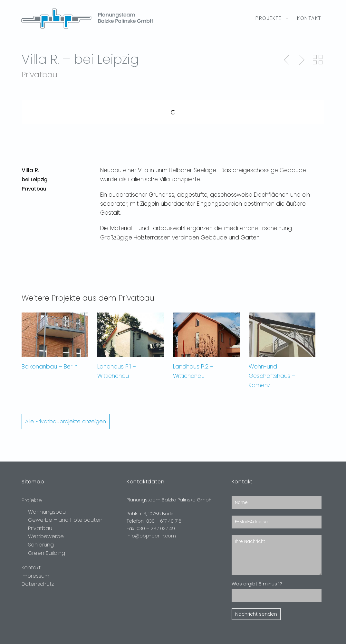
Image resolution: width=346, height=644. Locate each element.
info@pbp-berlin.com (151, 536)
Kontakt (309, 18)
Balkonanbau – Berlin (50, 367)
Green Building (47, 553)
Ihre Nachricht (277, 555)
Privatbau (40, 528)
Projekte (268, 18)
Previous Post (287, 60)
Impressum (35, 576)
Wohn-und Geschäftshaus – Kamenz (272, 376)
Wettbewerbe (46, 536)
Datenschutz (38, 584)
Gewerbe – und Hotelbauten (65, 520)
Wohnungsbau (47, 512)
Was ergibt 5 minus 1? (257, 584)
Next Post (301, 60)
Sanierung (41, 545)
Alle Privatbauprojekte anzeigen (66, 421)
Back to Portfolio (318, 60)
